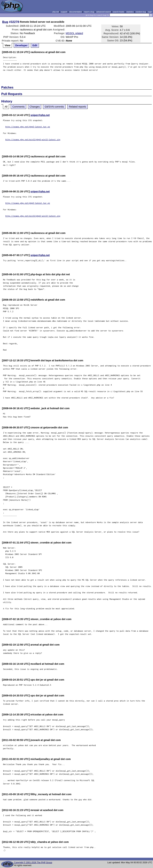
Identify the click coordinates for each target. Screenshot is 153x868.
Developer (21, 45)
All (6, 107)
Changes (35, 107)
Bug (5, 22)
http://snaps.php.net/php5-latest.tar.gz (28, 127)
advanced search (104, 12)
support (64, 12)
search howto (118, 12)
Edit (35, 45)
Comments (18, 107)
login (150, 12)
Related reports (77, 107)
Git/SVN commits (54, 107)
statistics (130, 12)
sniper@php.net (40, 115)
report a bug (89, 12)
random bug (141, 12)
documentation (76, 12)
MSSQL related (74, 33)
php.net (56, 12)
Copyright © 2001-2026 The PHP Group (33, 863)
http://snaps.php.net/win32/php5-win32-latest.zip (33, 139)
